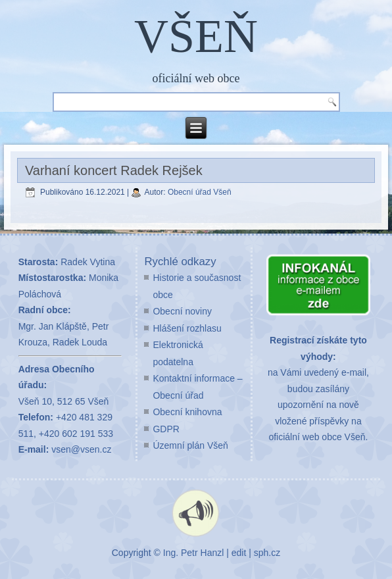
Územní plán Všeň (190, 445)
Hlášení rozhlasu (187, 328)
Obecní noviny (182, 311)
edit (239, 553)
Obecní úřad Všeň (200, 192)
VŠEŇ (196, 36)
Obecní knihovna (187, 412)
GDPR (166, 429)
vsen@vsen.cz (81, 449)
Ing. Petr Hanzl (194, 553)
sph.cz (267, 553)
